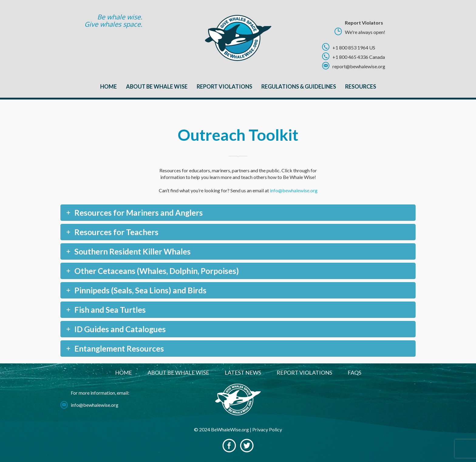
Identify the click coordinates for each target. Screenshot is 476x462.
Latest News (243, 373)
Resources (361, 86)
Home (109, 86)
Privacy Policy (267, 429)
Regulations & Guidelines (299, 86)
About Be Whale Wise (157, 86)
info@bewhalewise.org (294, 190)
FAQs (354, 373)
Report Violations (224, 86)
